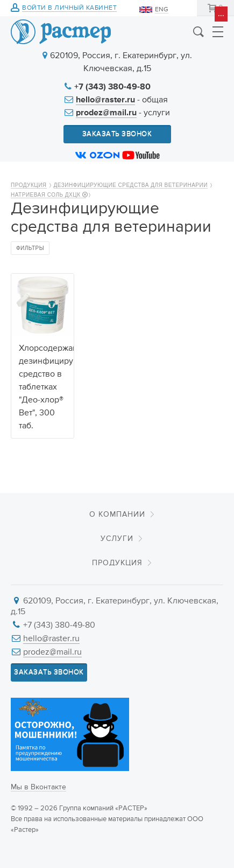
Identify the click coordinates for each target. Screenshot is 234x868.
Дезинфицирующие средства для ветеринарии (131, 185)
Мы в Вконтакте (38, 787)
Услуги (117, 539)
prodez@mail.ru (106, 113)
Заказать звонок (117, 134)
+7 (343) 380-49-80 (112, 87)
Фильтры (30, 248)
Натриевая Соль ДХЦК (48, 195)
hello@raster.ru (105, 100)
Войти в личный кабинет (69, 8)
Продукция (29, 185)
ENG (162, 10)
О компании (117, 515)
